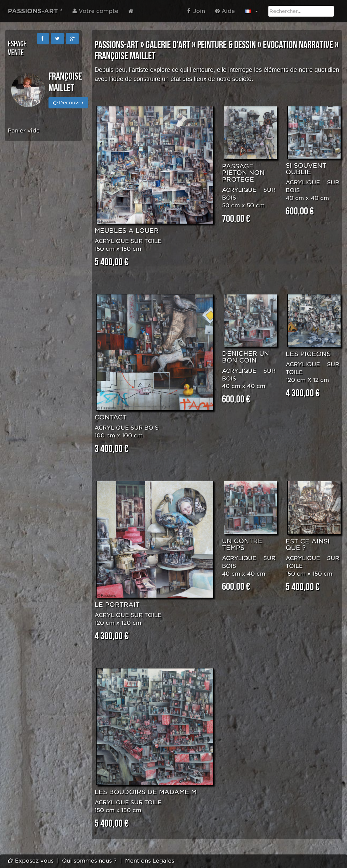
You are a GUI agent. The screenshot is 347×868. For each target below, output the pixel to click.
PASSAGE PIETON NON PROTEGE (243, 173)
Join (196, 11)
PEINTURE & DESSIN (227, 45)
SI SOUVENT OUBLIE (306, 169)
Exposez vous (31, 861)
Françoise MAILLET (125, 56)
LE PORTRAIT (117, 605)
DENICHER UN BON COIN (246, 357)
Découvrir (68, 103)
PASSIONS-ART (117, 45)
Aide (225, 11)
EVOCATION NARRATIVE (298, 45)
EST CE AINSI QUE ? (308, 545)
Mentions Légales (150, 861)
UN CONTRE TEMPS (242, 544)
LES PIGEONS (308, 354)
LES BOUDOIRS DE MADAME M (146, 792)
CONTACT (111, 417)
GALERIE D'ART (168, 45)
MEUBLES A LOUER (127, 231)
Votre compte (95, 11)
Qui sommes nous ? (89, 861)
